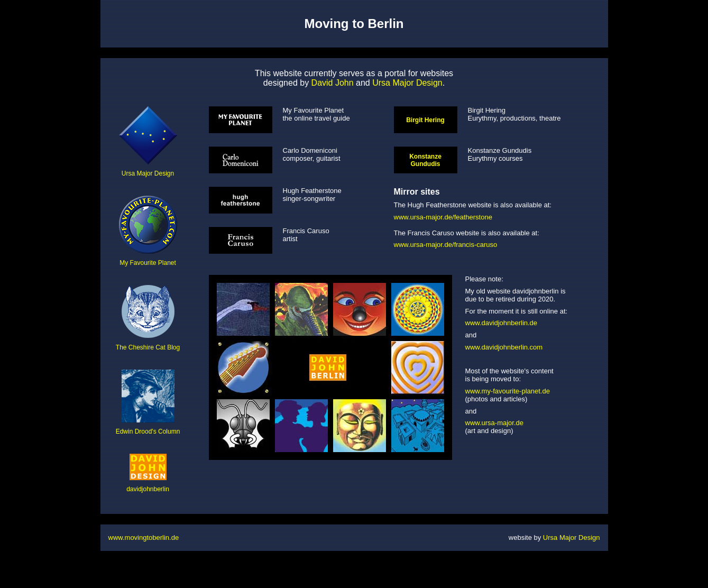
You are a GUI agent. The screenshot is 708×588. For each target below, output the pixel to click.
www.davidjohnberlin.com (504, 347)
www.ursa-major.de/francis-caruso (446, 245)
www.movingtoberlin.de (144, 538)
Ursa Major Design (407, 83)
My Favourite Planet (148, 231)
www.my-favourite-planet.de (508, 391)
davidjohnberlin (148, 473)
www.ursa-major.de (495, 423)
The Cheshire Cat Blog (148, 318)
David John (333, 83)
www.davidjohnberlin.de (502, 323)
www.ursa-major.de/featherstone (443, 217)
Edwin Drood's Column (148, 402)
